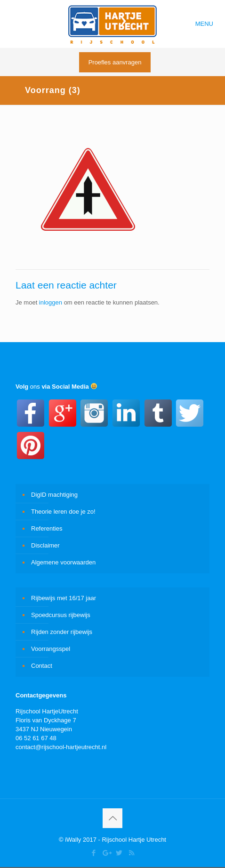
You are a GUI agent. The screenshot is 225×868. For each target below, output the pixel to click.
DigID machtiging (54, 495)
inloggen (51, 302)
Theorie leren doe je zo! (63, 512)
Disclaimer (45, 545)
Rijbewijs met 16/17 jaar (64, 598)
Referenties (47, 528)
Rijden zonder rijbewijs (62, 632)
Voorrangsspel (51, 649)
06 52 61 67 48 (36, 738)
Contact (42, 666)
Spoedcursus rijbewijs (61, 615)
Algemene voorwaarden (63, 562)
